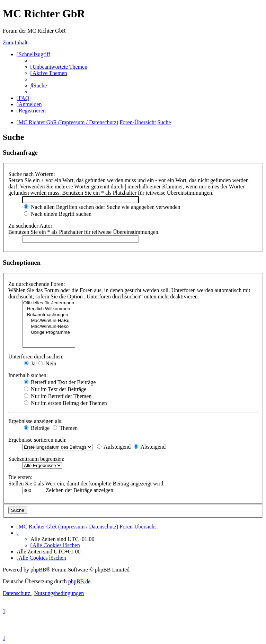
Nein (47, 363)
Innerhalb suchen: (28, 375)
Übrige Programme (49, 333)
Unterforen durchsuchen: (36, 357)
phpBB (38, 570)
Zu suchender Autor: (31, 226)
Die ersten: (20, 477)
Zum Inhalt (15, 43)
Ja (30, 363)
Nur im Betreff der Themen (58, 396)
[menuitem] (59, 67)
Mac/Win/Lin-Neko (49, 327)
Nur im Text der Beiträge (55, 389)
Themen (65, 428)
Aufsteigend (114, 447)
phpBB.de (79, 581)
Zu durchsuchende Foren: (37, 284)
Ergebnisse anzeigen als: (36, 421)
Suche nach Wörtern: (32, 174)
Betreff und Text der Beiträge (60, 382)
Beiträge (37, 428)
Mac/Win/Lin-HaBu (49, 321)
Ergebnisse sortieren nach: (38, 440)
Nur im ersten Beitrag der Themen (65, 403)
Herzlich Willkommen (49, 309)
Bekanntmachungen (49, 315)
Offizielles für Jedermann (49, 303)
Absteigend (150, 447)
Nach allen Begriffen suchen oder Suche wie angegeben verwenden (102, 207)
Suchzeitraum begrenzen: (36, 459)
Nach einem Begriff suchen (58, 214)
